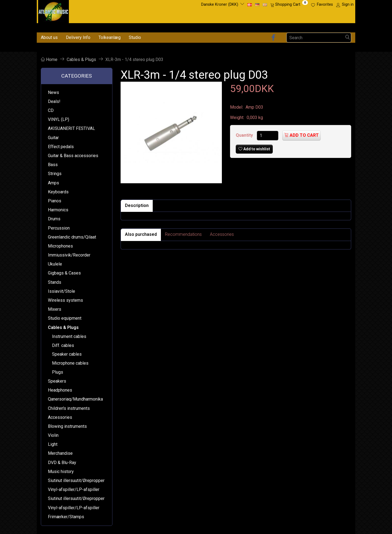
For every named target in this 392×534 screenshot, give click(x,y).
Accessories (222, 234)
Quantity (245, 135)
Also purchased (141, 234)
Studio (135, 37)
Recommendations (183, 234)
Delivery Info (78, 37)
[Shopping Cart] (289, 5)
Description (137, 205)
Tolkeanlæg (110, 37)
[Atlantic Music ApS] (53, 10)
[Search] (348, 38)
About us (49, 37)
